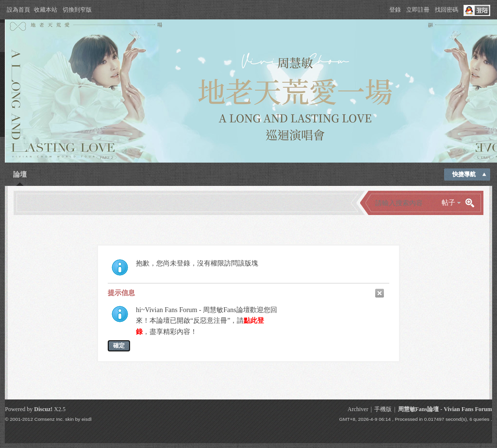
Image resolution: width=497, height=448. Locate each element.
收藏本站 (46, 10)
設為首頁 (18, 10)
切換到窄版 (77, 10)
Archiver (358, 409)
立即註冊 (418, 10)
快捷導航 (464, 174)
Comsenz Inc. (49, 419)
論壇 (20, 174)
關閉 (380, 293)
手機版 (383, 409)
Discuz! (43, 409)
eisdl (86, 419)
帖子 (448, 203)
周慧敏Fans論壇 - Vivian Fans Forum (445, 409)
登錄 (395, 10)
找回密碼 (447, 10)
